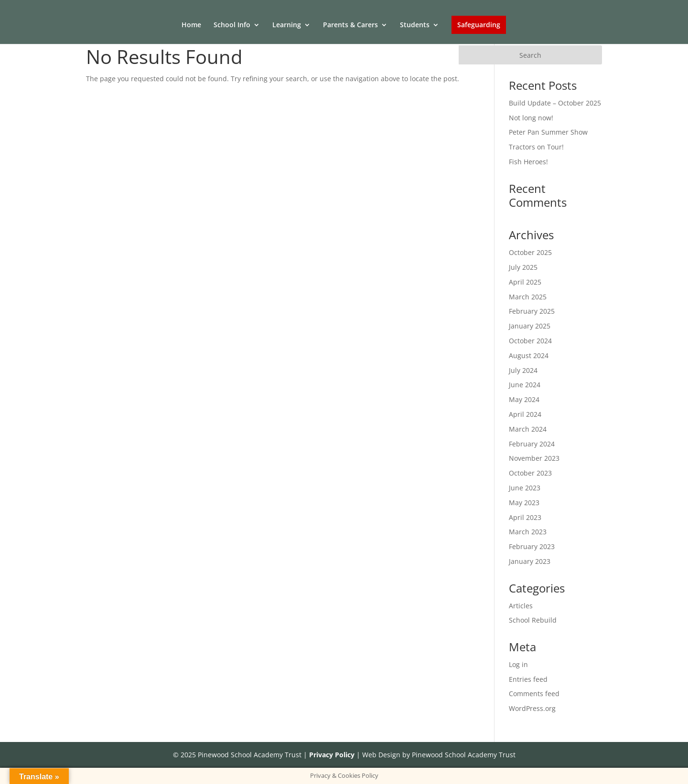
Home (191, 25)
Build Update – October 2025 (555, 103)
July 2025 (523, 267)
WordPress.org (532, 708)
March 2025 (528, 297)
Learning (287, 25)
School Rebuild (533, 620)
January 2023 (530, 561)
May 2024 (524, 399)
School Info (232, 25)
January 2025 (530, 326)
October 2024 (530, 341)
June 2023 (525, 488)
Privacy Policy (332, 755)
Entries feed (528, 679)
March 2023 (528, 532)
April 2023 (525, 517)
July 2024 (523, 370)
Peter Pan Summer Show (548, 132)
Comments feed (534, 694)
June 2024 (525, 385)
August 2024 (529, 355)
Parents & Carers (350, 25)
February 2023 (532, 546)
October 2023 (530, 473)
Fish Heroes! (528, 162)
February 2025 (532, 311)
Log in (518, 664)
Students (415, 25)
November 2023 (534, 458)
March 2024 (528, 429)
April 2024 (525, 414)
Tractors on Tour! (536, 147)
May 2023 (524, 503)
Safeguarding (479, 25)
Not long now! (531, 118)
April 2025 (525, 282)
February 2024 (532, 444)
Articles (521, 606)
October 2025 (530, 252)
